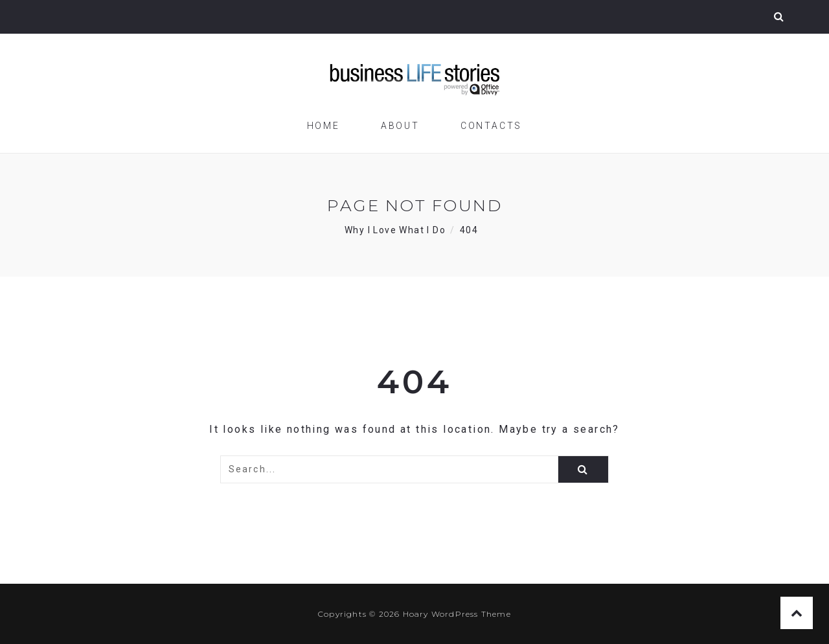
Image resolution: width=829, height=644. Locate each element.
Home (324, 126)
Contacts (491, 126)
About (400, 126)
